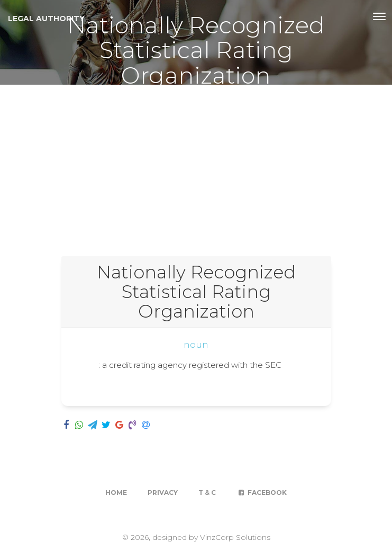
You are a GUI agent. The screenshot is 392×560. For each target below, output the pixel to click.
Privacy (163, 493)
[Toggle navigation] (379, 16)
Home (116, 493)
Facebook (262, 493)
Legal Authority (46, 19)
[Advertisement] (196, 164)
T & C (207, 493)
